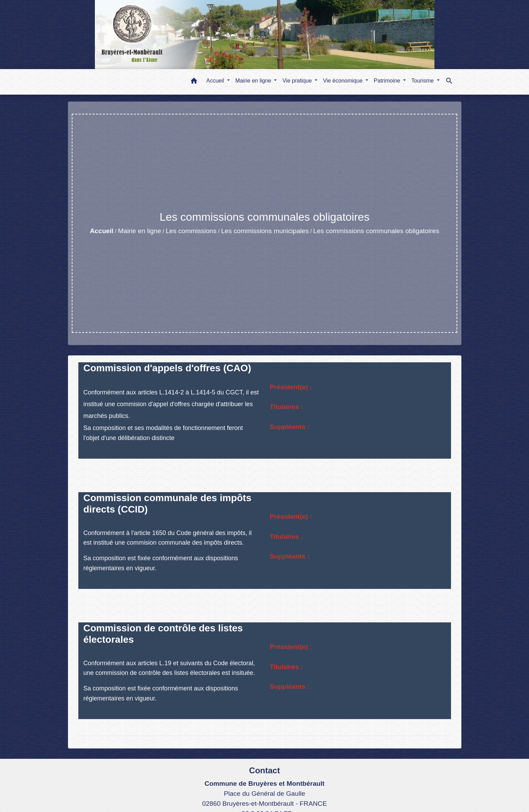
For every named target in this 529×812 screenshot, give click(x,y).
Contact (264, 770)
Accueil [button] (216, 81)
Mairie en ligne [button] (254, 81)
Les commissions (191, 231)
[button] (194, 82)
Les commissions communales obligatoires (376, 231)
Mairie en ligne (140, 231)
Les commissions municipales (265, 231)
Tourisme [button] (423, 81)
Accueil (101, 231)
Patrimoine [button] (388, 81)
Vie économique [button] (344, 81)
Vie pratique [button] (298, 81)
